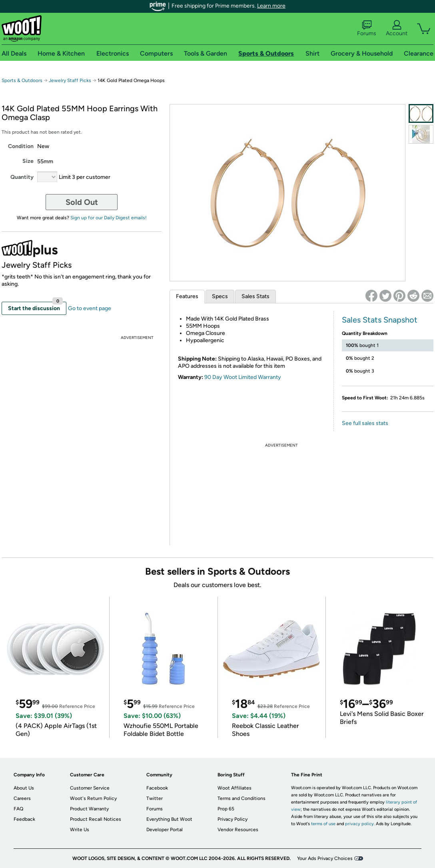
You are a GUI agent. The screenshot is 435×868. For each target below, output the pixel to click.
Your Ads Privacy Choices (325, 858)
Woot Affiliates (234, 788)
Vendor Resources (238, 830)
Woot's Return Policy (93, 798)
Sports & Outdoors (22, 80)
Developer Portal (165, 830)
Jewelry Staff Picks (70, 80)
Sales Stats (255, 296)
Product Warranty (89, 809)
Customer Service (90, 788)
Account (397, 28)
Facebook (157, 788)
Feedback (24, 819)
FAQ (18, 809)
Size (28, 161)
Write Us (80, 830)
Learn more (271, 6)
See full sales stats (365, 423)
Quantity (22, 177)
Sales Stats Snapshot (380, 320)
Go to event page (90, 308)
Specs (220, 296)
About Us (24, 788)
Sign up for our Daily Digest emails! (109, 218)
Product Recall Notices (96, 819)
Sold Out (82, 202)
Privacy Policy (232, 819)
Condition (21, 146)
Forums (367, 28)
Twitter (155, 798)
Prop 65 (226, 809)
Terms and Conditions (241, 798)
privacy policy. (360, 824)
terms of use (323, 824)
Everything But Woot (169, 819)
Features (187, 296)
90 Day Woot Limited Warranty (243, 377)
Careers (22, 798)
